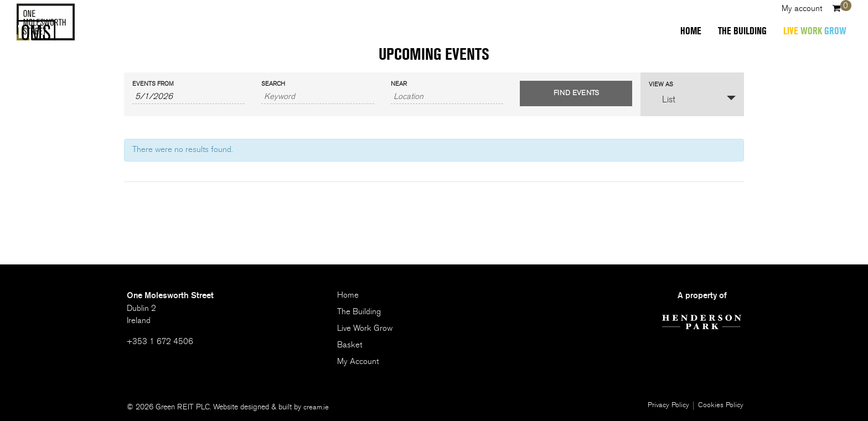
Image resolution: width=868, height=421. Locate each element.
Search (273, 84)
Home (685, 33)
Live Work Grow (365, 328)
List (662, 99)
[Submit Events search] (576, 93)
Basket (350, 345)
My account (796, 11)
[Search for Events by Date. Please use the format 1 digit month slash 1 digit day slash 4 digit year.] (188, 97)
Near (399, 84)
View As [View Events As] (661, 84)
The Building (737, 33)
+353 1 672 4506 (160, 342)
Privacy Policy (666, 406)
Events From (153, 84)
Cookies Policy (720, 406)
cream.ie (317, 407)
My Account (358, 362)
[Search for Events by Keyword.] (317, 97)
